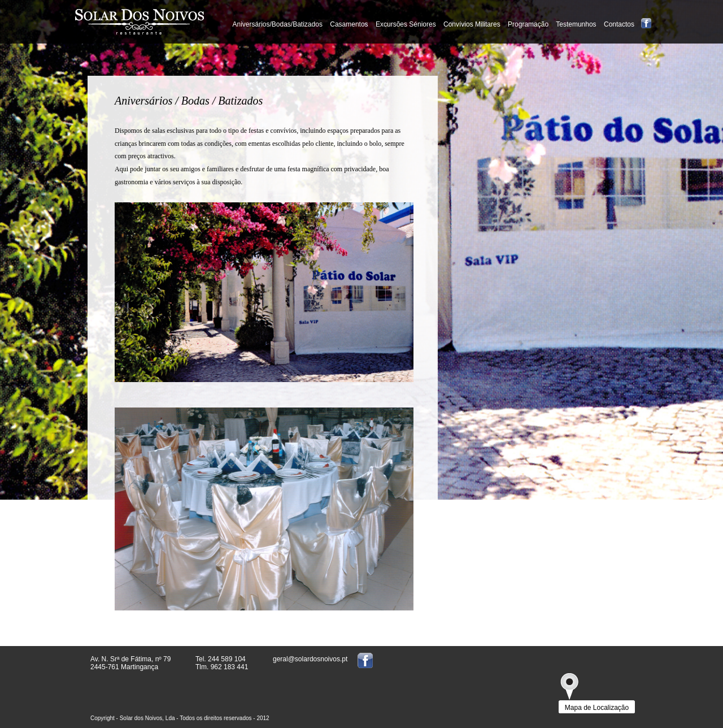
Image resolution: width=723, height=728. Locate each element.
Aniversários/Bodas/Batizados (277, 24)
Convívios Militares (472, 24)
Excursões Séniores (406, 24)
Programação (528, 24)
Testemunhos (577, 24)
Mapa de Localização (597, 708)
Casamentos (349, 24)
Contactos (619, 24)
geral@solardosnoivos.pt (310, 659)
